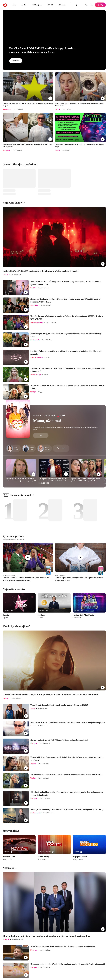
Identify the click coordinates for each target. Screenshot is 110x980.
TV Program (37, 5)
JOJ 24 (50, 5)
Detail (41, 435)
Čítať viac (16, 61)
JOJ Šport (62, 5)
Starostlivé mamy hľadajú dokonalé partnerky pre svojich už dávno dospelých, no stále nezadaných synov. (66, 428)
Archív (24, 5)
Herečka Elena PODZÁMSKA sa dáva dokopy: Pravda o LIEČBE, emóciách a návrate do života (42, 50)
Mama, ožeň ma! (47, 421)
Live (14, 5)
